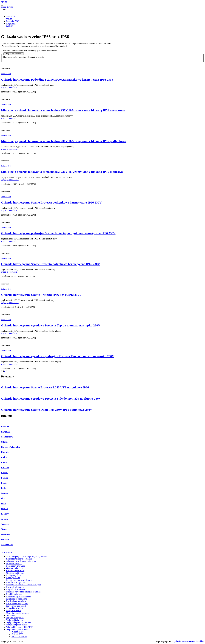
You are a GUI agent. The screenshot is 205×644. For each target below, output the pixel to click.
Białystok (5, 426)
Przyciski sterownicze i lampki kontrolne (23, 592)
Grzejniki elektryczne (15, 573)
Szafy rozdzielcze (14, 611)
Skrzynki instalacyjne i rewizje (19, 559)
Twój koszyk (6, 552)
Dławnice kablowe (14, 563)
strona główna (7, 7)
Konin (4, 462)
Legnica (5, 478)
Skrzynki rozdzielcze (15, 608)
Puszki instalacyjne (14, 594)
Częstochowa (7, 437)
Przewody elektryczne (16, 587)
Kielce (4, 457)
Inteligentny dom (13, 575)
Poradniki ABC (13, 21)
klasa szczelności (10, 57)
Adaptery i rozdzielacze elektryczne (21, 561)
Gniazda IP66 (6, 74)
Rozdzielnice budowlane (17, 599)
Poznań (4, 509)
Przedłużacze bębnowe (16, 582)
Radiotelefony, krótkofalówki (19, 596)
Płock (4, 503)
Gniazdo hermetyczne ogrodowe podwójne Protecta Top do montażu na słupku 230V (58, 356)
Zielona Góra (7, 545)
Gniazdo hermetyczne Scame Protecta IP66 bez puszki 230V (41, 295)
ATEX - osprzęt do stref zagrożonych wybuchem (27, 556)
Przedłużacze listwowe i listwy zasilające (24, 585)
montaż (32, 57)
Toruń (4, 529)
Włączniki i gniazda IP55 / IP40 (20, 627)
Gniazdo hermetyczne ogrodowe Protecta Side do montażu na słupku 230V (51, 399)
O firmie (10, 19)
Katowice (5, 452)
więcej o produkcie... (10, 87)
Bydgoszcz (6, 432)
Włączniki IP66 (18, 632)
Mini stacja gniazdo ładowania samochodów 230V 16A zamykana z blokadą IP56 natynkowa (63, 110)
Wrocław (5, 539)
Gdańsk (5, 442)
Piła (3, 498)
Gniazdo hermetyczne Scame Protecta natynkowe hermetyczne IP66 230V (50, 264)
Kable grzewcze (13, 578)
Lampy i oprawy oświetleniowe (19, 580)
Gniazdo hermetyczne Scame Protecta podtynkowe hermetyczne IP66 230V (51, 202)
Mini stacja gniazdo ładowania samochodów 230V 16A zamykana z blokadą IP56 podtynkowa (64, 141)
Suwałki (5, 519)
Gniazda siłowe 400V (15, 571)
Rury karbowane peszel (16, 606)
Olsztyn (4, 493)
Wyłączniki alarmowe (15, 620)
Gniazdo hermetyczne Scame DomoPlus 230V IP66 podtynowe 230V (47, 410)
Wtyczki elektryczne (15, 618)
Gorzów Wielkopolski (11, 447)
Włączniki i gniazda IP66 (17, 629)
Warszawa (6, 534)
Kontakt (10, 26)
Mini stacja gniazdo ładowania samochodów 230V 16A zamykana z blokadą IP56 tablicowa (62, 172)
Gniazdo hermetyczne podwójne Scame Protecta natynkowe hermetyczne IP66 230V (57, 80)
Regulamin (11, 23)
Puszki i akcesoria (19, 636)
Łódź (3, 488)
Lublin (4, 483)
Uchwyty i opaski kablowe (17, 613)
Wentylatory (11, 615)
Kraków (5, 473)
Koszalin (5, 468)
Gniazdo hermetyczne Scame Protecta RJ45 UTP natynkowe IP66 (45, 387)
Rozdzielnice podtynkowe (17, 604)
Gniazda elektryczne (15, 568)
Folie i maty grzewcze (16, 566)
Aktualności (11, 16)
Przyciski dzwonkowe (15, 589)
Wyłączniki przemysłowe (17, 625)
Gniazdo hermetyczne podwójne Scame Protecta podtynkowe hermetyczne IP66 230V (58, 233)
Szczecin (5, 524)
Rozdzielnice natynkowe (17, 601)
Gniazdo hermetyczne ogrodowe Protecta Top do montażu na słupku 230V (51, 325)
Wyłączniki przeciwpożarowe (19, 622)
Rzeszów (5, 514)
